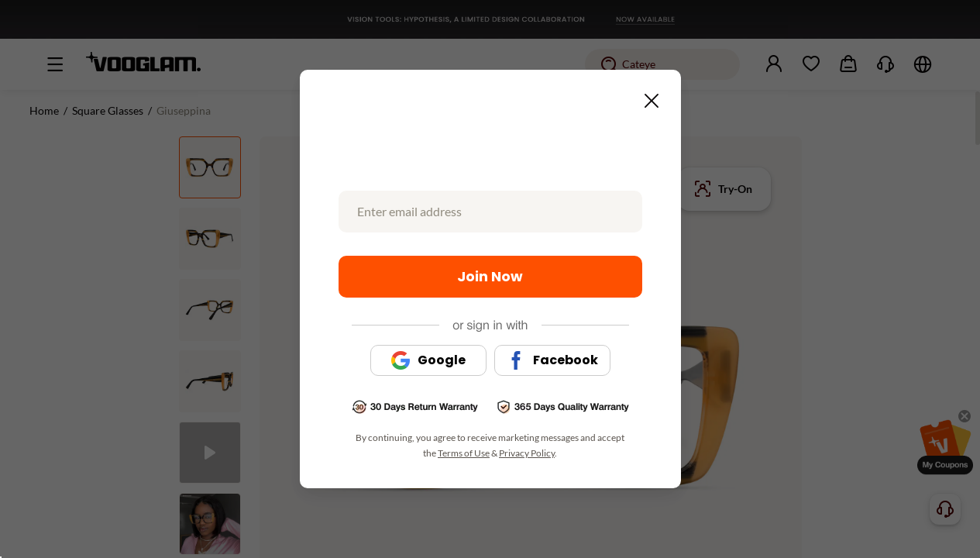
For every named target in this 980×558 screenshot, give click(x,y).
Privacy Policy (527, 453)
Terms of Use (464, 453)
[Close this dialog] (647, 96)
